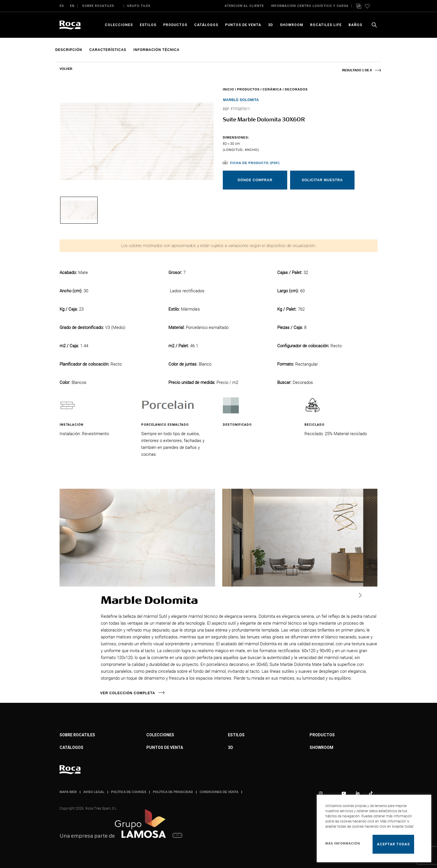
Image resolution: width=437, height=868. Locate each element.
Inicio (229, 89)
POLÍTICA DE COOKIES (129, 792)
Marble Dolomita (241, 100)
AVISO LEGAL (94, 792)
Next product (375, 68)
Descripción (69, 50)
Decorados (296, 89)
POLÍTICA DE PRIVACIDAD (173, 792)
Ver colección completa (128, 693)
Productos (248, 89)
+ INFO (177, 835)
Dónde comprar (255, 180)
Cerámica (272, 89)
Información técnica (157, 50)
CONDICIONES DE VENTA (219, 792)
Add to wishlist (369, 50)
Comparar (378, 50)
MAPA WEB (68, 792)
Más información (343, 843)
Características (108, 50)
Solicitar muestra (322, 180)
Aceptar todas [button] (393, 844)
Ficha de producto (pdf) (255, 163)
